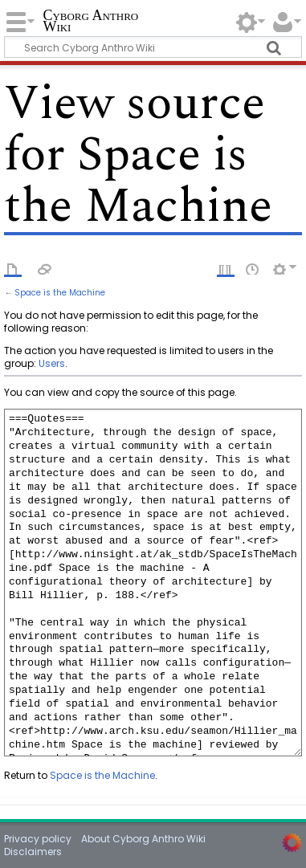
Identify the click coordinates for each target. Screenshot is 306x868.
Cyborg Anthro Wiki (90, 22)
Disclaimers (33, 852)
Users (52, 363)
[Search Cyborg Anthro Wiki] (153, 47)
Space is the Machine (60, 293)
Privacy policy (38, 839)
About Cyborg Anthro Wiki (143, 839)
